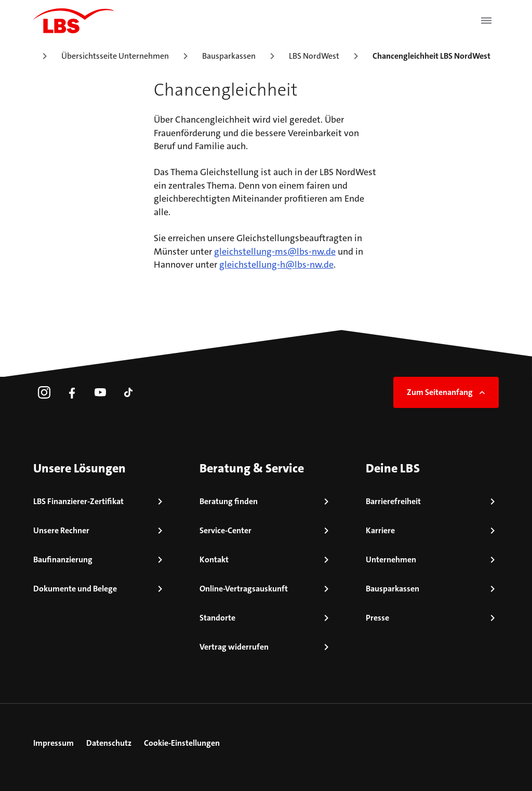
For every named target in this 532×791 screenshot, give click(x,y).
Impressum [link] (54, 743)
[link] (44, 392)
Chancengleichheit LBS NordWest (431, 56)
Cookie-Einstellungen (182, 743)
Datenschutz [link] (109, 743)
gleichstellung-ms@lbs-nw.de (275, 252)
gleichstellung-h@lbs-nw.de (276, 265)
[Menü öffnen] (486, 21)
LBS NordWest (314, 56)
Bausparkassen (229, 56)
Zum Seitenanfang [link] (447, 392)
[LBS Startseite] (74, 21)
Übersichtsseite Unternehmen (115, 56)
